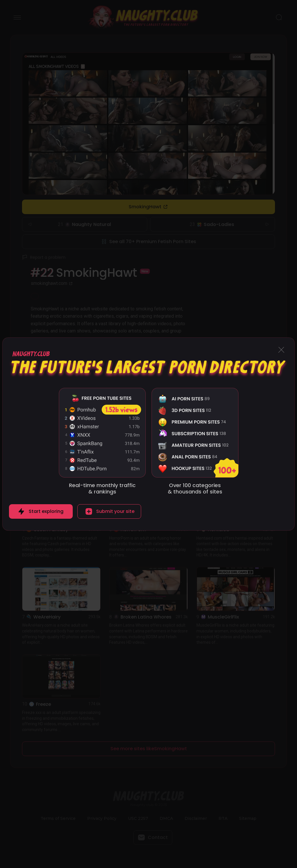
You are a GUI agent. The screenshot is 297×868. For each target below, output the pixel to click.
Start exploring (46, 511)
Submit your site (115, 511)
